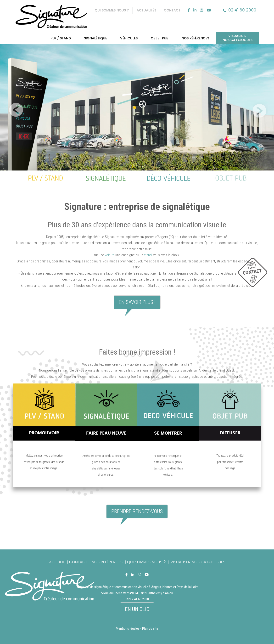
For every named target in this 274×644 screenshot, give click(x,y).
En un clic (137, 609)
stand (148, 255)
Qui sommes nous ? (146, 562)
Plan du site (150, 628)
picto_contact (256, 275)
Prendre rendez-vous (137, 511)
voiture (110, 255)
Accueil (57, 562)
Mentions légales (128, 628)
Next (259, 109)
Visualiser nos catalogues (198, 562)
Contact (78, 562)
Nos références (107, 562)
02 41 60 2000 (242, 10)
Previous (15, 109)
